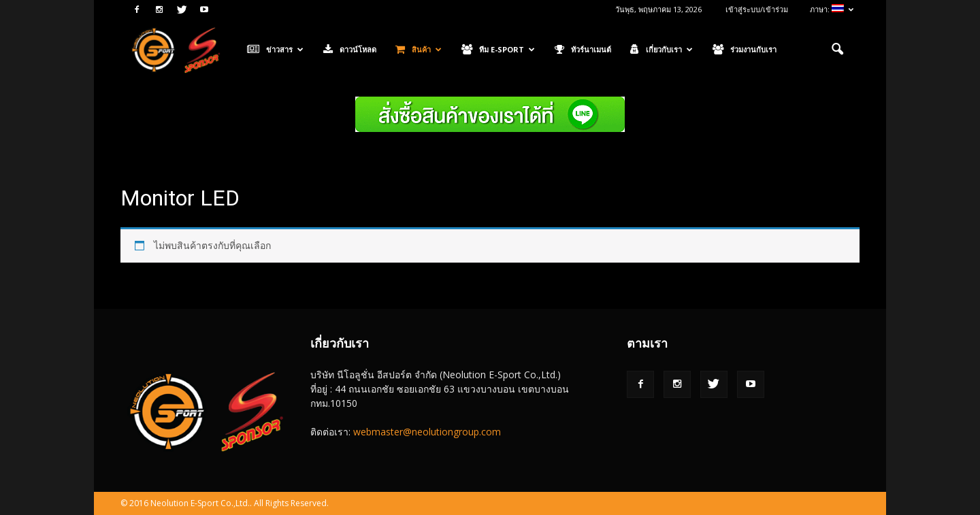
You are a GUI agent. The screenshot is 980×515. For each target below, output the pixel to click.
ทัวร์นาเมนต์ (583, 50)
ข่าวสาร (275, 50)
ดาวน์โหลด (350, 50)
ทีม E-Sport (498, 50)
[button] (837, 50)
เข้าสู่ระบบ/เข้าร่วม (757, 9)
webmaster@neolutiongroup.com (427, 432)
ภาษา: (832, 9)
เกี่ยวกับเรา (661, 50)
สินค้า (419, 50)
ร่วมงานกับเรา (745, 50)
